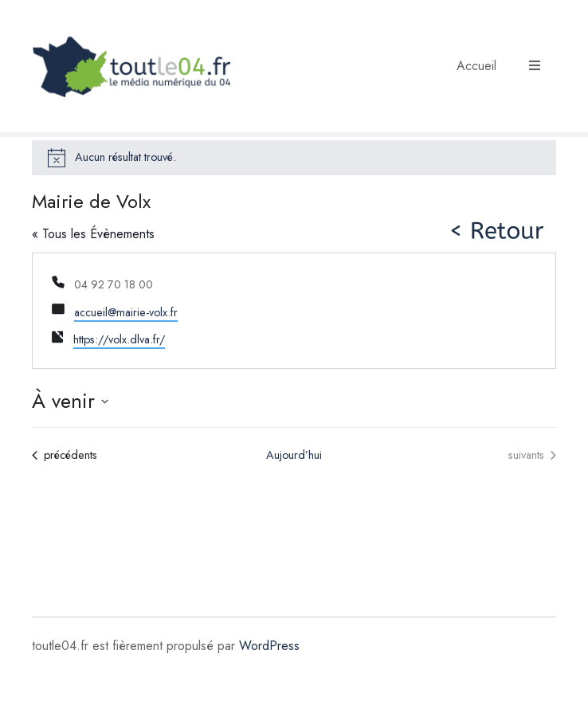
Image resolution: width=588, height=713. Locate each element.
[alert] (294, 158)
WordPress (269, 646)
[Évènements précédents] (65, 456)
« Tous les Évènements (93, 234)
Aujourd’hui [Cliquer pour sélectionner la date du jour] (294, 455)
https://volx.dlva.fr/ (119, 339)
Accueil (476, 66)
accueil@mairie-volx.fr (126, 312)
